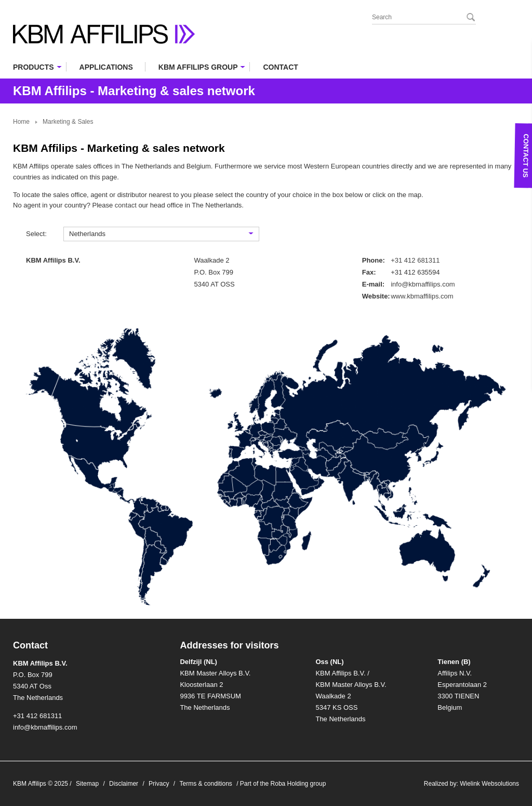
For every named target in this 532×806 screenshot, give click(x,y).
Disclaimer (124, 784)
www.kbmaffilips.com (422, 296)
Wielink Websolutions (489, 784)
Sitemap (87, 784)
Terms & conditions (205, 784)
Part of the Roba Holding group (283, 784)
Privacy (159, 784)
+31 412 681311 (415, 260)
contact (126, 205)
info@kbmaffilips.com (423, 284)
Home (21, 122)
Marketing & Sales (68, 122)
